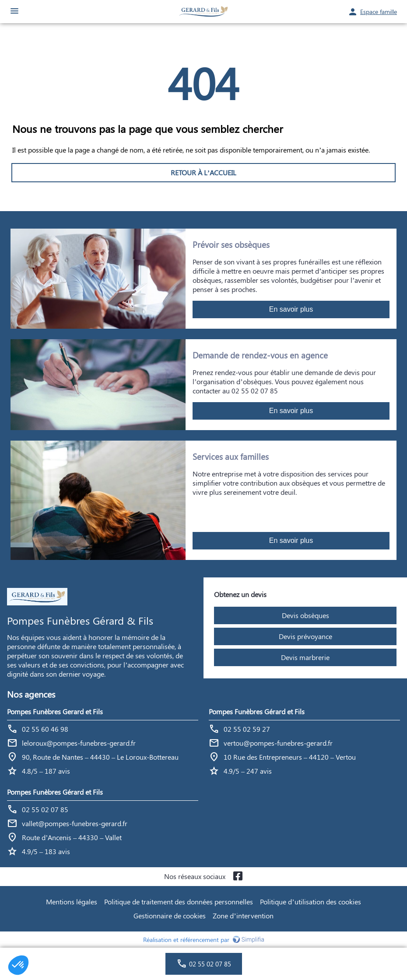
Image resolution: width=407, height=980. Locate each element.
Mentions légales (72, 902)
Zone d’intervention (243, 916)
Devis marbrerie (305, 657)
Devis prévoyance (305, 636)
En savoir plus (291, 309)
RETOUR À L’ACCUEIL (203, 172)
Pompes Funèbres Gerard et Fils (55, 711)
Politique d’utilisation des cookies (310, 902)
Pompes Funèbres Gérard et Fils (257, 711)
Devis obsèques (305, 615)
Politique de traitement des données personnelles (179, 902)
